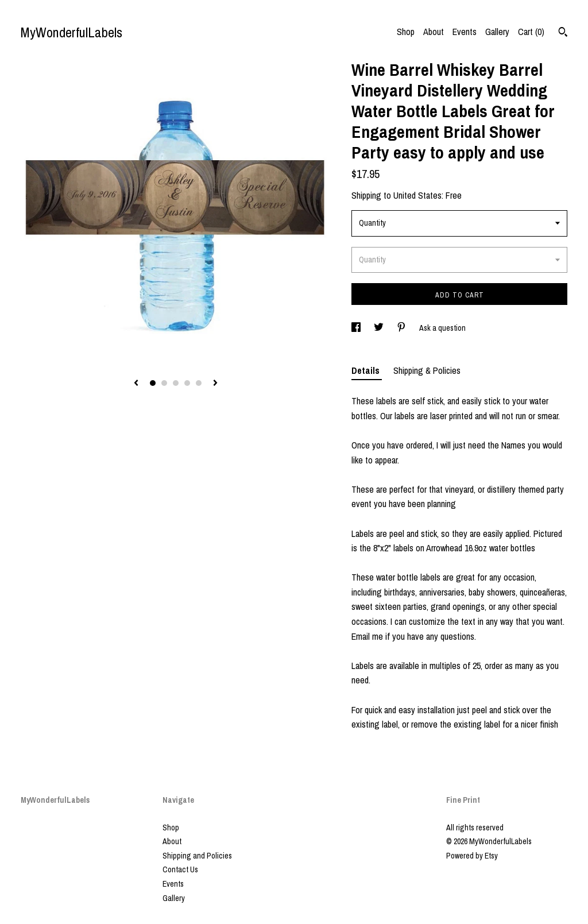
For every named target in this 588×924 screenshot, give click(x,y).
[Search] (563, 33)
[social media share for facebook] (357, 328)
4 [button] (187, 383)
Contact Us (180, 869)
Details (367, 370)
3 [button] (176, 383)
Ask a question (442, 328)
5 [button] (199, 383)
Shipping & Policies (427, 370)
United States (417, 195)
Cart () (531, 32)
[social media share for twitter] (380, 328)
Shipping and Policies (197, 856)
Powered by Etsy (472, 856)
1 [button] (153, 383)
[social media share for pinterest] (402, 328)
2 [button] (164, 383)
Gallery (497, 32)
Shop (406, 32)
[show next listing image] (215, 384)
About (434, 32)
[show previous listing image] (136, 384)
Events (465, 32)
